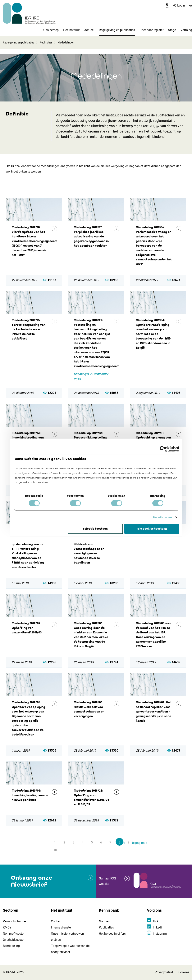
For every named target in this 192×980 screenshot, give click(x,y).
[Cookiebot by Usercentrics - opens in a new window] (163, 449)
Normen (104, 921)
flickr (156, 921)
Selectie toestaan (95, 529)
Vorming (186, 30)
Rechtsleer (46, 43)
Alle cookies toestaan (152, 529)
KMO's (7, 927)
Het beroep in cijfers (112, 934)
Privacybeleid (164, 972)
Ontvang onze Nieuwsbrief (32, 881)
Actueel (89, 30)
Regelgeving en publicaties (117, 30)
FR (190, 6)
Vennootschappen (15, 921)
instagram (160, 934)
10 (55, 850)
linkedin (158, 927)
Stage (172, 30)
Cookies (184, 972)
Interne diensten (62, 927)
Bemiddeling (11, 946)
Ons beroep (51, 30)
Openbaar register (151, 30)
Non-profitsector (14, 934)
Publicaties (106, 927)
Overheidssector (14, 940)
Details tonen (162, 517)
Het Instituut (71, 30)
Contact (56, 921)
